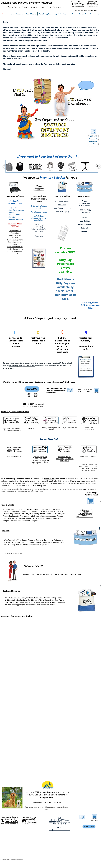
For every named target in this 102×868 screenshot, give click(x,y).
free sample (38, 339)
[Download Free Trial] (49, 439)
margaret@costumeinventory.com (18, 40)
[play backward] (4, 166)
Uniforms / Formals (15, 247)
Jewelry (15, 238)
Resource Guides (35, 540)
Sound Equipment (15, 242)
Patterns (17, 235)
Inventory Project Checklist (22, 366)
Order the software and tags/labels (62, 349)
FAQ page (57, 540)
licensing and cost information (28, 491)
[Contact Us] (32, 389)
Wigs (11, 235)
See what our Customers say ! (13, 553)
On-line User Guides (19, 540)
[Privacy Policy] (89, 826)
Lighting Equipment (15, 240)
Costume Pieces (15, 231)
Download (14, 338)
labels (32, 511)
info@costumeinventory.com (60, 830)
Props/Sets (15, 233)
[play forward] (99, 166)
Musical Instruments (15, 249)
